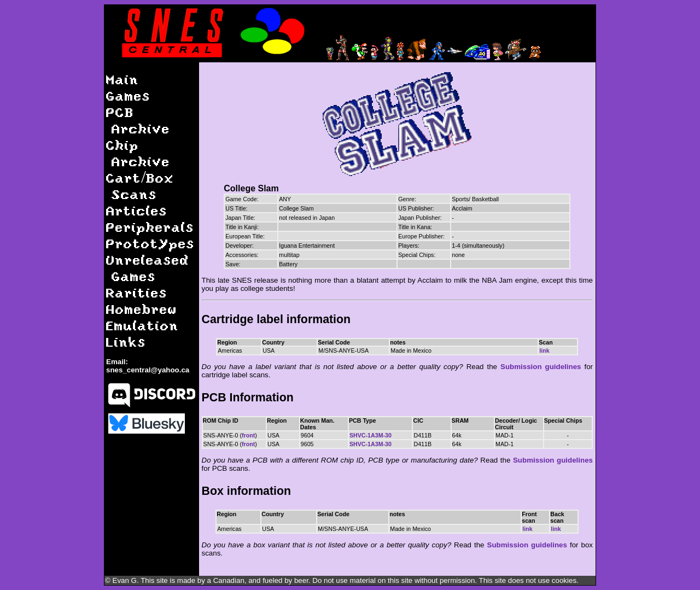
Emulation (142, 325)
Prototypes (150, 243)
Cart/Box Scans (140, 186)
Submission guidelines (541, 367)
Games (128, 95)
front (248, 435)
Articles (137, 210)
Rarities (137, 292)
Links (126, 341)
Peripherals (150, 227)
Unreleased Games (148, 268)
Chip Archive (138, 153)
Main (122, 79)
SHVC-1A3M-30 (371, 435)
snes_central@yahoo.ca (148, 370)
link (544, 351)
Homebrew (142, 309)
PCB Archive (138, 120)
